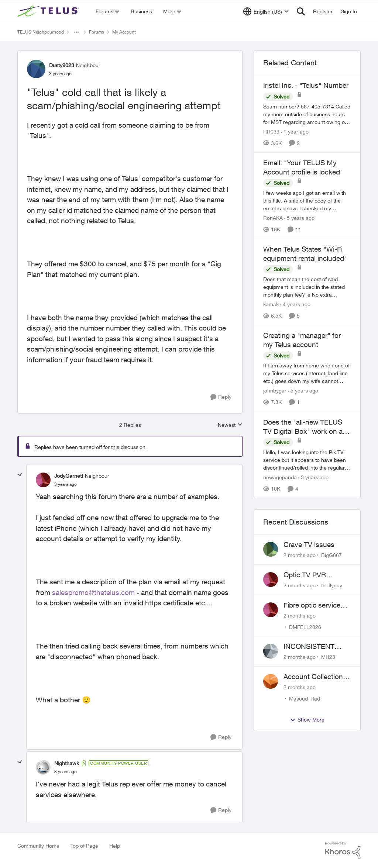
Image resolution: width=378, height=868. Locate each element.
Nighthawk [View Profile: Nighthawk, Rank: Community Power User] (67, 763)
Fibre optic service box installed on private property (312, 605)
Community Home (38, 846)
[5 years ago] (299, 218)
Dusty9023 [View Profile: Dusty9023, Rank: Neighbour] (62, 65)
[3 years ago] (313, 477)
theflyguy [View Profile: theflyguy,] (332, 585)
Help (115, 846)
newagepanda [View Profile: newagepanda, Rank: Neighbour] (280, 477)
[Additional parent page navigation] (76, 32)
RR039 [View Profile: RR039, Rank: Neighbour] (271, 132)
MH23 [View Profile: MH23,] (328, 657)
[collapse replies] (20, 475)
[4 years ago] (295, 304)
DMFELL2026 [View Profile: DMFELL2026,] (305, 627)
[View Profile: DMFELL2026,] (271, 610)
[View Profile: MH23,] (271, 651)
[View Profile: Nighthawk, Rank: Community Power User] (43, 767)
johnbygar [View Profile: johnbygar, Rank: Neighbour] (275, 391)
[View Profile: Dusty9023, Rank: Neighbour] (36, 69)
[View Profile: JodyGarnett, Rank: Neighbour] (43, 480)
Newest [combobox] (230, 425)
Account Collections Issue (315, 677)
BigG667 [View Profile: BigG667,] (331, 555)
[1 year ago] (295, 132)
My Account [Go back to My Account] (124, 32)
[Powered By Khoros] (343, 850)
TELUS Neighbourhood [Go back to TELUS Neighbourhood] (41, 32)
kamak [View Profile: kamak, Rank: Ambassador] (271, 304)
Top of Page (84, 846)
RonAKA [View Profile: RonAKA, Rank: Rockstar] (273, 218)
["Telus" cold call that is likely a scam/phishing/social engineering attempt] (66, 484)
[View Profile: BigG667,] (271, 549)
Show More (307, 720)
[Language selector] (266, 11)
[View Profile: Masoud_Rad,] (271, 681)
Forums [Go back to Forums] (97, 32)
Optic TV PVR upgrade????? (307, 575)
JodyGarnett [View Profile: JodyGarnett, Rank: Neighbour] (69, 476)
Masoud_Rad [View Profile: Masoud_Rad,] (305, 698)
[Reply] (221, 397)
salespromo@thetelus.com (93, 592)
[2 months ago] (300, 555)
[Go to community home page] (49, 11)
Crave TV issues (309, 544)
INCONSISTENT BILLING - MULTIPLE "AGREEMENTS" (317, 647)
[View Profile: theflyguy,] (271, 580)
